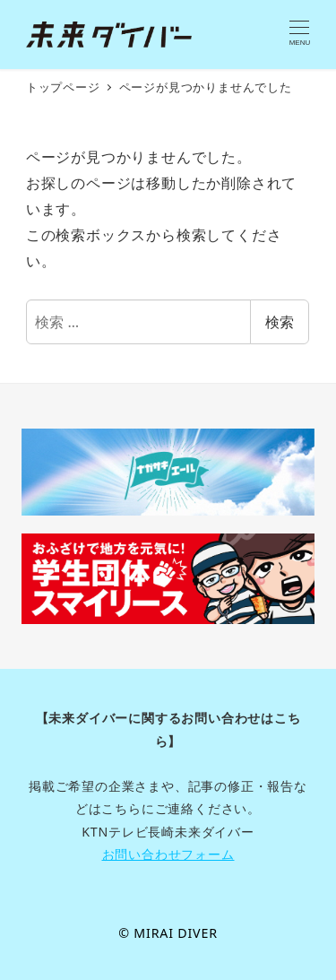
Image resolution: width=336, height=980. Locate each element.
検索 (280, 322)
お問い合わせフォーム (168, 854)
